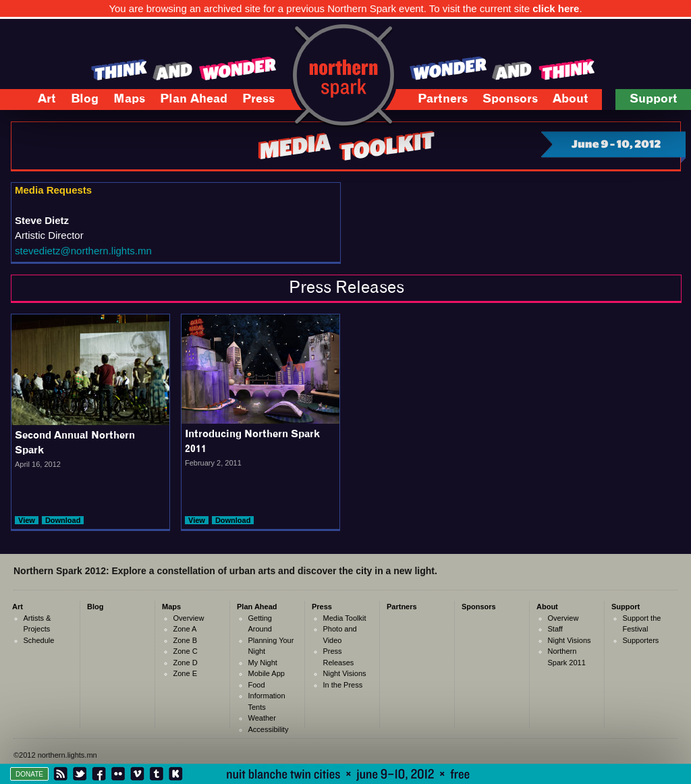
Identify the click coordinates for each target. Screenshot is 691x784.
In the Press (343, 685)
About (563, 101)
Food (257, 685)
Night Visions (345, 673)
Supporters (641, 640)
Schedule (39, 640)
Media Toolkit (345, 618)
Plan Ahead (187, 101)
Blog (85, 99)
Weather (262, 718)
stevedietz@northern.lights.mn (83, 251)
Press (251, 101)
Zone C (186, 651)
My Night (263, 663)
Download (63, 520)
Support (648, 101)
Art (40, 101)
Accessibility (269, 729)
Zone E (185, 673)
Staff (555, 629)
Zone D (186, 663)
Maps (122, 101)
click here (556, 8)
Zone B (185, 640)
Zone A (185, 629)
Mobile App (267, 673)
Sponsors (510, 99)
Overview (189, 618)
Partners (443, 99)
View (27, 520)
